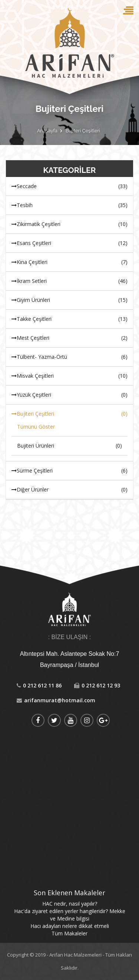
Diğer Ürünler (69, 490)
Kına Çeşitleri (69, 262)
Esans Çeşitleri (69, 243)
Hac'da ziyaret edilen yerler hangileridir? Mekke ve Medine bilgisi (70, 915)
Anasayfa (47, 131)
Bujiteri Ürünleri (69, 446)
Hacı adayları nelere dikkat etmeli (70, 926)
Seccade (69, 186)
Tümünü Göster (36, 427)
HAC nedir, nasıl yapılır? (70, 904)
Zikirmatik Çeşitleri (69, 224)
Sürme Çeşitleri (69, 471)
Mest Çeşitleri (69, 338)
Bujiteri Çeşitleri (83, 131)
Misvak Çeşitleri (69, 376)
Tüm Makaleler (69, 933)
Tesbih (69, 205)
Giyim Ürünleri (69, 300)
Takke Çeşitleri (69, 319)
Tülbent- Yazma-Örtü (69, 357)
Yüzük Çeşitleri (69, 395)
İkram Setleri (69, 281)
